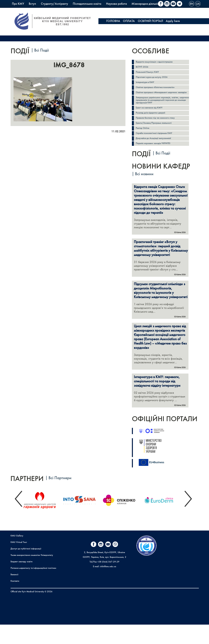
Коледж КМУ (56, 10)
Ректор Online (144, 140)
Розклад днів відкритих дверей (153, 123)
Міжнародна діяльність (146, 4)
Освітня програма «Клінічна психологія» (159, 91)
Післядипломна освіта (87, 4)
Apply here (173, 21)
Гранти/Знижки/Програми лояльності (157, 134)
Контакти (15, 600)
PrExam (74, 10)
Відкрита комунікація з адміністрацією (157, 62)
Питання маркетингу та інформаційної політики (33, 588)
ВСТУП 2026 (143, 68)
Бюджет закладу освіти (22, 581)
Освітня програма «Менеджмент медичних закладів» (160, 98)
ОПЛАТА (129, 21)
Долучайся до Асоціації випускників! (156, 151)
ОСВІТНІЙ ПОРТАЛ (150, 21)
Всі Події (42, 50)
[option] (43, 519)
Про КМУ (18, 4)
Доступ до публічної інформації (26, 568)
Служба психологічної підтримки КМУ (157, 146)
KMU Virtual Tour (19, 562)
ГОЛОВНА (113, 21)
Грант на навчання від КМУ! (151, 117)
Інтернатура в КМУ (147, 85)
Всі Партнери (60, 498)
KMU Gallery (17, 555)
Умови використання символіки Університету (32, 575)
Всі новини (144, 188)
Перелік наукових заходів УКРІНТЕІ (156, 157)
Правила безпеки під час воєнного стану (159, 128)
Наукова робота (116, 4)
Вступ (32, 4)
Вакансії (14, 594)
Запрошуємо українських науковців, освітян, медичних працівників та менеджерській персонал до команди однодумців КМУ (161, 108)
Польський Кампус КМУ (27, 10)
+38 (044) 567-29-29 (108, 581)
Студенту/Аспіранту (55, 4)
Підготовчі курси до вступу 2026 (154, 79)
